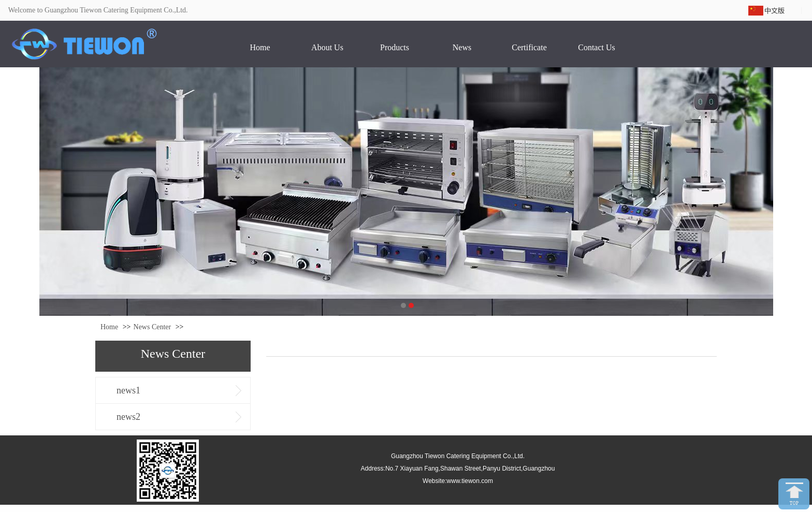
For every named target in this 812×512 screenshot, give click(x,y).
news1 (128, 390)
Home (109, 327)
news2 (128, 417)
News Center (153, 327)
